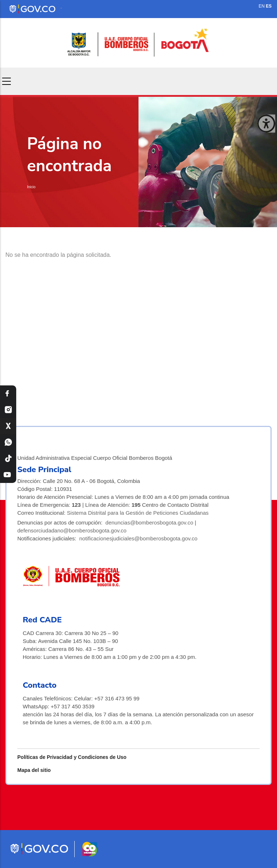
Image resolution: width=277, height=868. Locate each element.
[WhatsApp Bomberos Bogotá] (8, 442)
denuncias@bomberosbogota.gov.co (149, 522)
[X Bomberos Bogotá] (8, 426)
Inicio (31, 187)
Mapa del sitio (34, 770)
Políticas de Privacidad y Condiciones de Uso (72, 757)
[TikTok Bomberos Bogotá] (8, 459)
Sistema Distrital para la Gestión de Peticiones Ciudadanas (138, 513)
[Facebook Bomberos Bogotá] (8, 394)
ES (269, 6)
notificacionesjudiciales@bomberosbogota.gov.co (138, 538)
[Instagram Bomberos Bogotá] (8, 410)
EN (262, 6)
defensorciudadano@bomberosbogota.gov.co (72, 530)
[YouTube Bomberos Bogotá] (8, 475)
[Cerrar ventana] (266, 124)
